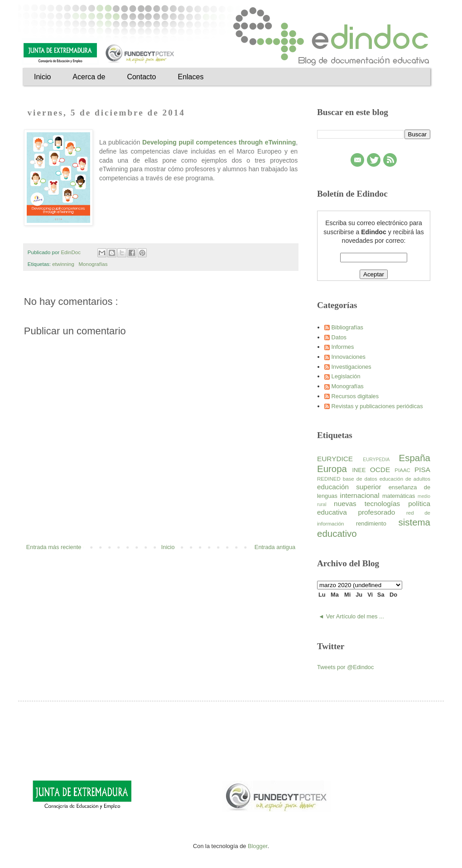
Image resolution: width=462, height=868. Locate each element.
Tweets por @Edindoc (345, 667)
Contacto (141, 77)
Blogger (257, 846)
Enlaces (190, 77)
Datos (339, 337)
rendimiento (377, 523)
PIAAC (404, 470)
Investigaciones (351, 367)
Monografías (94, 264)
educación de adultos (405, 479)
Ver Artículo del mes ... (355, 616)
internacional (361, 495)
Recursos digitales (355, 396)
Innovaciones (349, 357)
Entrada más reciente (54, 547)
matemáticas (400, 496)
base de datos (361, 479)
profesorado (382, 512)
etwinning (64, 264)
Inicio (42, 77)
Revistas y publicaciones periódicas (377, 406)
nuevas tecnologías (371, 504)
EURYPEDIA (381, 460)
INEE (361, 470)
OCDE (383, 470)
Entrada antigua (275, 547)
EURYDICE (340, 459)
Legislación (346, 376)
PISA (422, 470)
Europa (335, 469)
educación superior (353, 487)
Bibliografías (347, 327)
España (415, 458)
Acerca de (89, 77)
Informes (343, 347)
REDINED (330, 479)
